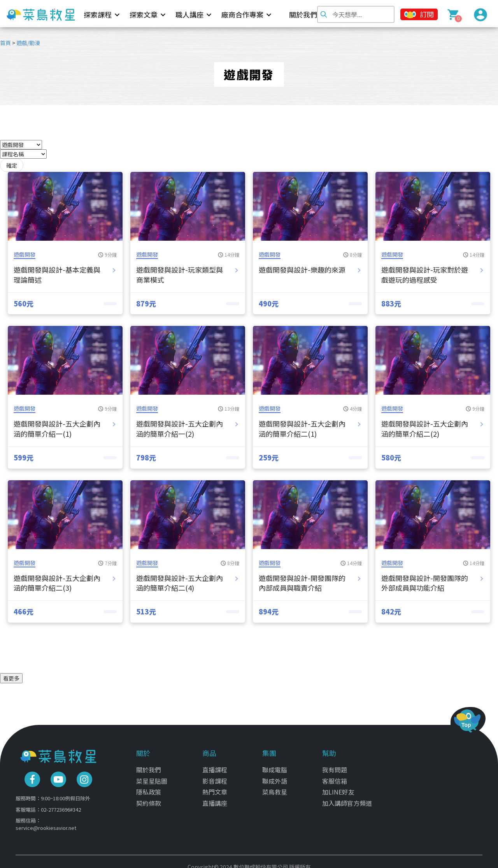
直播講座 (215, 798)
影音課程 (215, 776)
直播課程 (215, 765)
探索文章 (144, 14)
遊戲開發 (25, 254)
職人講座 (189, 14)
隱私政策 (149, 787)
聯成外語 (275, 776)
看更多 (11, 678)
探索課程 (98, 14)
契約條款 (149, 798)
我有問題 (335, 765)
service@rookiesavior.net (46, 823)
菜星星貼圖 (152, 776)
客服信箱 (335, 776)
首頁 (5, 43)
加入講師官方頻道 (347, 798)
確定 (12, 165)
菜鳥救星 (275, 787)
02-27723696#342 (61, 805)
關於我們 (303, 14)
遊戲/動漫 (28, 43)
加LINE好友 (338, 787)
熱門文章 (215, 787)
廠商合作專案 (242, 14)
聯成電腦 (275, 765)
